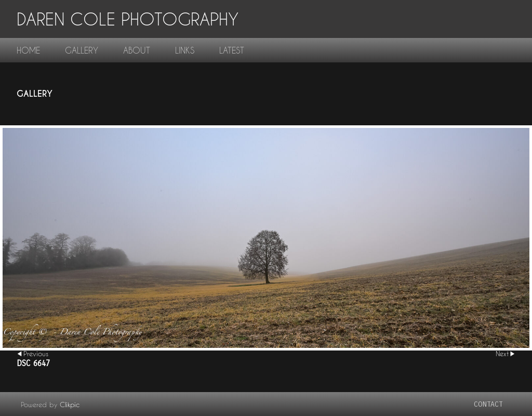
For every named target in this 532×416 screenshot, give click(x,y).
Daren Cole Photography (128, 19)
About (137, 50)
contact (488, 404)
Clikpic (70, 405)
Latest (232, 50)
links (185, 50)
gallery (82, 50)
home (28, 50)
